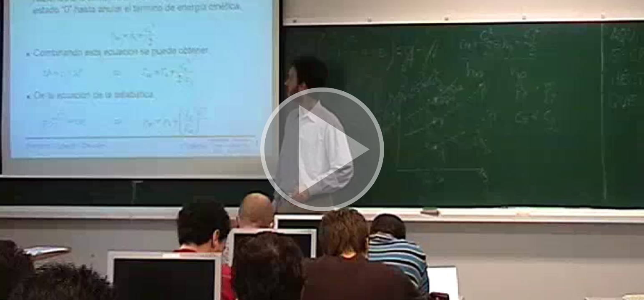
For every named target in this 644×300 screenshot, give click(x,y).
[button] (322, 150)
